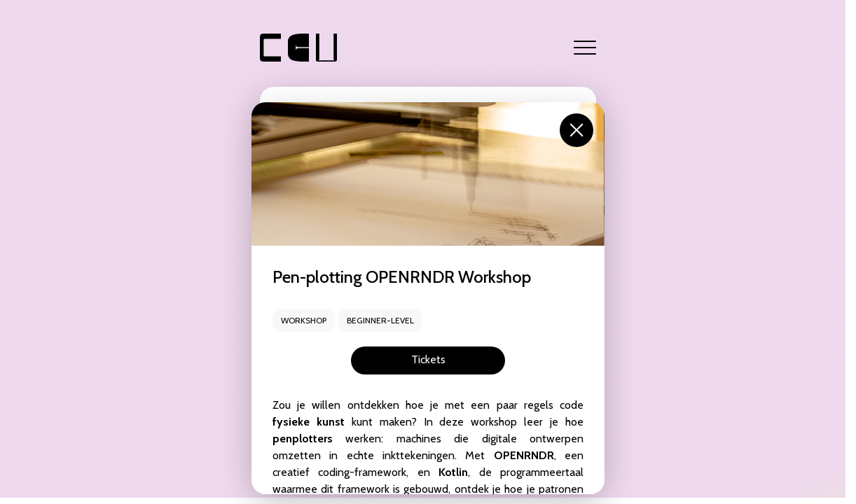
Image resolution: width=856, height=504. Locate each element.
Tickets (428, 359)
